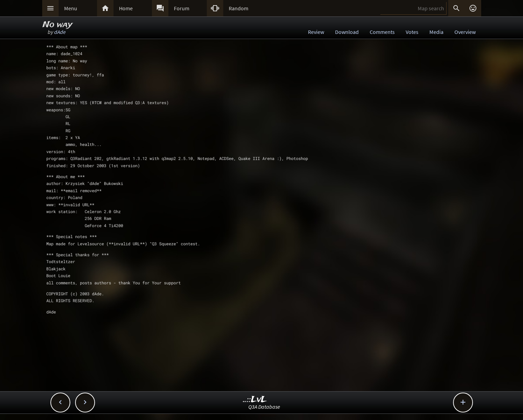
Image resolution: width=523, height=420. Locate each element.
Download (347, 32)
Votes (412, 32)
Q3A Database (264, 407)
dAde (60, 32)
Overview (465, 32)
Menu (71, 8)
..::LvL (255, 400)
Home (126, 8)
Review (316, 32)
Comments (382, 32)
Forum (182, 8)
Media (436, 32)
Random (239, 8)
